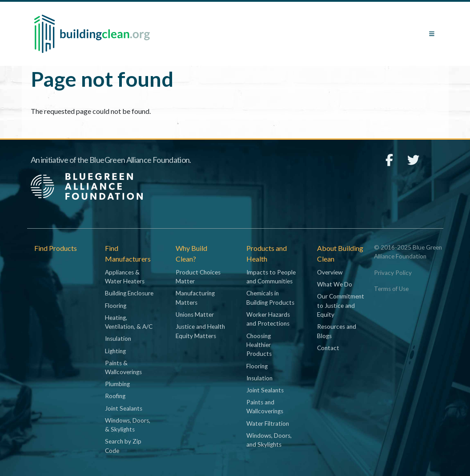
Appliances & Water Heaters (125, 277)
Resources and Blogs (337, 331)
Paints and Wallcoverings (265, 407)
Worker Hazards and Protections (268, 319)
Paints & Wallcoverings (123, 367)
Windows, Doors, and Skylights (269, 440)
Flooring (116, 306)
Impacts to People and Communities (271, 277)
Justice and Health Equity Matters (200, 331)
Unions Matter (195, 315)
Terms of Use (391, 289)
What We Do (335, 284)
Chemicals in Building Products (270, 298)
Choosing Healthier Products (259, 345)
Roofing (115, 396)
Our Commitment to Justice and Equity (341, 305)
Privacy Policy (393, 273)
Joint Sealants (124, 408)
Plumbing (117, 384)
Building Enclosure (129, 293)
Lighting (115, 351)
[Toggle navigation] (432, 34)
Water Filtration (268, 424)
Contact (328, 348)
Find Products (56, 248)
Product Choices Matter (198, 277)
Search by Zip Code (123, 446)
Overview (330, 272)
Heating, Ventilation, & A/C (129, 322)
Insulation (118, 339)
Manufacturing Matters (195, 298)
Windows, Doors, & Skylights (128, 425)
